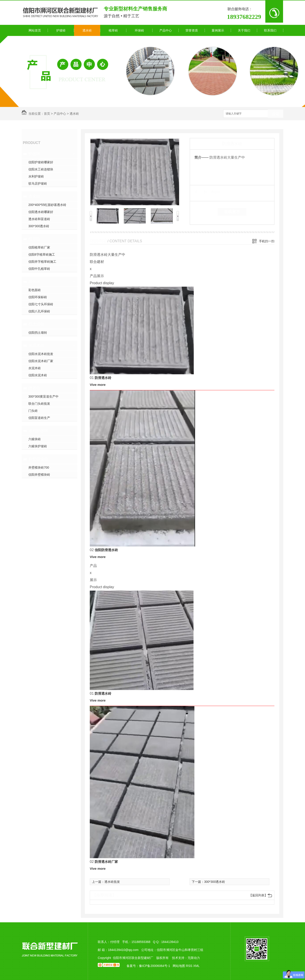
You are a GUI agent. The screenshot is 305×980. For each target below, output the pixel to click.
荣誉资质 (192, 30)
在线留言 (232, 212)
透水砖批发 (112, 882)
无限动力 (194, 958)
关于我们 (244, 30)
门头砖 (33, 411)
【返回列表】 (258, 895)
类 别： (202, 192)
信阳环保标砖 (38, 297)
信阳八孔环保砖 (39, 311)
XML (196, 966)
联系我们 (270, 30)
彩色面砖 (35, 290)
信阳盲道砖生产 (39, 418)
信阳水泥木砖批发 (41, 354)
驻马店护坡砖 (38, 183)
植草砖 (113, 30)
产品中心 (166, 30)
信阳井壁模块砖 (39, 475)
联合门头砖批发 (39, 404)
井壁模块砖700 (39, 467)
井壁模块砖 (38, 459)
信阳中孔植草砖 (39, 269)
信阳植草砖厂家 (39, 247)
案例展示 (218, 30)
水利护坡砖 (36, 176)
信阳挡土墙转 (38, 333)
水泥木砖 (36, 345)
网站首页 (35, 30)
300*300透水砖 (39, 226)
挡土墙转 (36, 324)
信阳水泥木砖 (38, 375)
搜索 (276, 114)
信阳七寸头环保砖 (41, 304)
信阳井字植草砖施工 (42, 262)
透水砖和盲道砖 (39, 219)
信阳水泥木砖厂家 (41, 361)
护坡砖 (61, 30)
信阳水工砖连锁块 (41, 169)
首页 (47, 114)
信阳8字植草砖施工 (42, 254)
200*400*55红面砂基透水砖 (47, 205)
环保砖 (139, 30)
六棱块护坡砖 (38, 446)
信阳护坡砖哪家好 (41, 162)
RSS (190, 966)
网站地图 (179, 966)
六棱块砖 (35, 439)
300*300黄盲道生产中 (43, 396)
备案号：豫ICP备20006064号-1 (148, 966)
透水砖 (87, 30)
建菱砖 (34, 388)
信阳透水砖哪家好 (41, 212)
